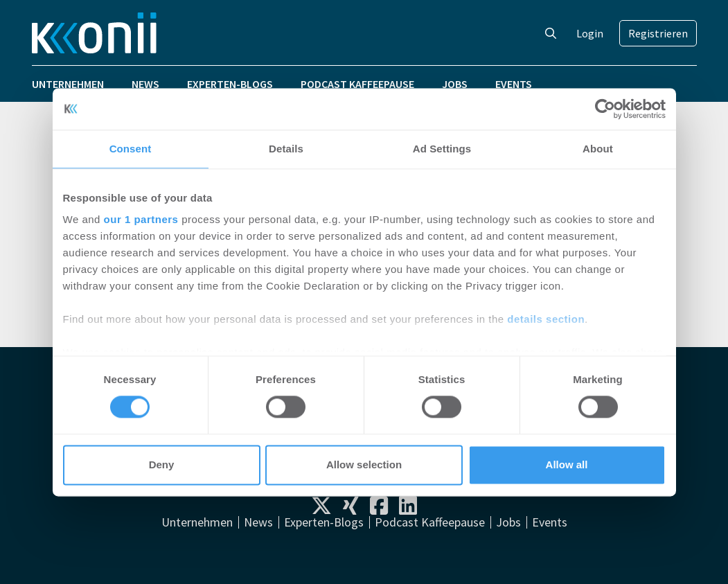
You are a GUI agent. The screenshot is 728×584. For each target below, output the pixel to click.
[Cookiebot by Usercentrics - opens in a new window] (605, 109)
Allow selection (364, 464)
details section (546, 319)
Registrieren (658, 33)
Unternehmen (68, 84)
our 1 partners (141, 219)
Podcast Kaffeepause (357, 84)
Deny (162, 464)
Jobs (455, 84)
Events (514, 84)
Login (590, 33)
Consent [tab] (131, 149)
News (145, 84)
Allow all (567, 464)
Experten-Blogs (230, 84)
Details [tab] (286, 149)
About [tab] (598, 149)
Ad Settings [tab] (442, 149)
